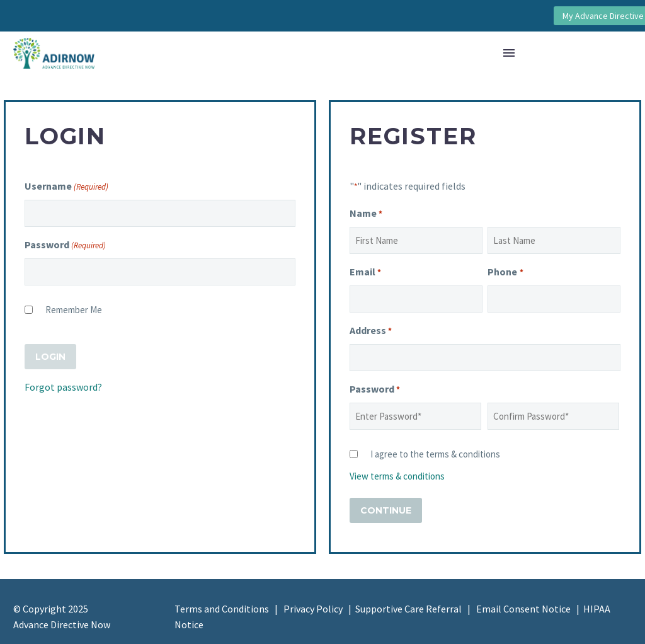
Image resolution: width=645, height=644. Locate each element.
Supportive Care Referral (408, 609)
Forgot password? (63, 387)
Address (371, 331)
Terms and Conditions (222, 609)
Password (65, 245)
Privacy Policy (313, 609)
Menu (509, 53)
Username (66, 187)
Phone (505, 273)
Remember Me (74, 310)
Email (365, 273)
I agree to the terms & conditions (435, 454)
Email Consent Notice (523, 609)
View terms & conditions (397, 476)
